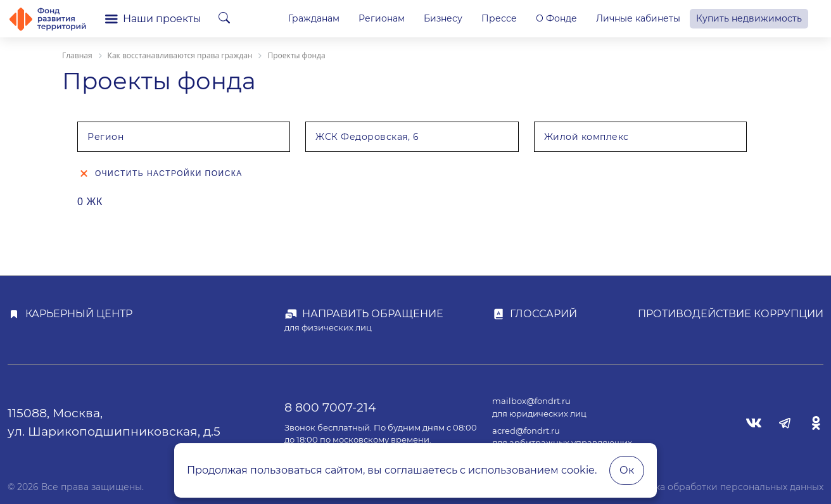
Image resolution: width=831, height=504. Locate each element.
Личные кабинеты (638, 18)
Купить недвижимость (749, 18)
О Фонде (556, 18)
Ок (627, 470)
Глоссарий (543, 314)
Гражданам (314, 18)
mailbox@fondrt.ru (531, 401)
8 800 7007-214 (330, 407)
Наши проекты (153, 19)
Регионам (382, 18)
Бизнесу (443, 18)
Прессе (499, 18)
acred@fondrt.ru (526, 431)
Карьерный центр (79, 314)
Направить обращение (373, 314)
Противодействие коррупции (731, 314)
